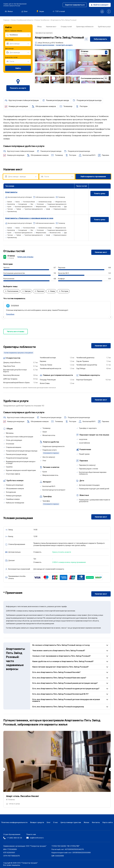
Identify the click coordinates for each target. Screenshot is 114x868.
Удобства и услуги (105, 27)
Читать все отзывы (25, 257)
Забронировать (100, 39)
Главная (6, 20)
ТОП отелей (59, 11)
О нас (55, 822)
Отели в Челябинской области (22, 20)
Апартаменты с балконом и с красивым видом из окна (29, 218)
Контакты (96, 822)
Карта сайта (108, 822)
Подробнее (10, 314)
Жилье (9, 11)
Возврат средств (37, 822)
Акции (40, 11)
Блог (25, 11)
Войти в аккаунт (100, 5)
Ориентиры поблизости (85, 27)
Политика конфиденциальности (14, 822)
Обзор (39, 27)
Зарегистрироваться (75, 5)
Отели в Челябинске (42, 20)
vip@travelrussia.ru (35, 838)
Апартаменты (11, 192)
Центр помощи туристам (71, 822)
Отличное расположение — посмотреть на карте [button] (54, 45)
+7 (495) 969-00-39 (13, 838)
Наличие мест (51, 27)
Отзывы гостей (66, 27)
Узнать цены (100, 193)
